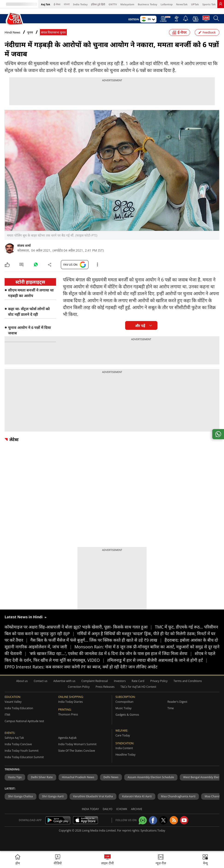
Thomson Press (68, 714)
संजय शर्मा (24, 245)
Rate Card (138, 681)
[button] (205, 860)
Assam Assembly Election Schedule (151, 777)
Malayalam (127, 4)
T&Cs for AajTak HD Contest (138, 687)
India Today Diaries (71, 702)
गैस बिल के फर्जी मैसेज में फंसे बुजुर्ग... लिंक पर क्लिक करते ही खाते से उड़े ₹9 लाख (97, 640)
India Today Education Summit (24, 757)
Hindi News (12, 32)
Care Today (123, 735)
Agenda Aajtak (68, 738)
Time (171, 708)
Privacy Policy (159, 681)
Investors (120, 681)
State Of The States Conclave (77, 751)
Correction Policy (79, 687)
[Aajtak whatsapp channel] (143, 820)
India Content (124, 748)
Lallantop (167, 4)
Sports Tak (209, 4)
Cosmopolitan (124, 702)
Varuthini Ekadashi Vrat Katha (93, 796)
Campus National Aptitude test (24, 721)
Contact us (40, 681)
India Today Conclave (18, 744)
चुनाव (30, 32)
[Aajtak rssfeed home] (174, 820)
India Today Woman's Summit (77, 744)
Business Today (147, 4)
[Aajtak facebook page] (153, 820)
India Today (80, 4)
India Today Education (19, 708)
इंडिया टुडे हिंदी (98, 4)
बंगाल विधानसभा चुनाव (53, 32)
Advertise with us (64, 681)
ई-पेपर (57, 4)
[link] (221, 4)
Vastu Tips (15, 777)
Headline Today (125, 755)
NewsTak (182, 4)
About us (22, 681)
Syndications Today (153, 830)
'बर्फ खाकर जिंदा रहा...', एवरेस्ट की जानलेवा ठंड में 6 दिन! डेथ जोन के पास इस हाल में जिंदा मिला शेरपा (112, 653)
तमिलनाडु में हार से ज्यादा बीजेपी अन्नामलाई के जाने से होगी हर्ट (157, 660)
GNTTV (113, 4)
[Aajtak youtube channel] (184, 820)
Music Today (124, 708)
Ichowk (122, 809)
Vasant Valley (13, 702)
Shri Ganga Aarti (53, 796)
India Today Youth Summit (22, 751)
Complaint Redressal (95, 681)
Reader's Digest (177, 702)
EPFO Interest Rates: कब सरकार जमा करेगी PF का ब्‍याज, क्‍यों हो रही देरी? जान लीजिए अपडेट (81, 667)
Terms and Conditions (188, 681)
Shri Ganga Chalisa (21, 796)
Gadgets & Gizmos (127, 715)
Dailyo (108, 809)
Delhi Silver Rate (42, 777)
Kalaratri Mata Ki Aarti (137, 796)
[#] (36, 266)
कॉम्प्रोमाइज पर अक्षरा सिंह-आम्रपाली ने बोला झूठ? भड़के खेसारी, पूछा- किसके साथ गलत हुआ (80, 627)
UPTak (195, 4)
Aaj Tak (46, 4)
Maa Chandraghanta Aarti (178, 796)
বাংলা (67, 4)
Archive (137, 809)
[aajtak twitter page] (163, 820)
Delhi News (111, 777)
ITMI (7, 715)
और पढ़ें (140, 326)
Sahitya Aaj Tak (14, 738)
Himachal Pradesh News (78, 777)
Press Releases (105, 687)
